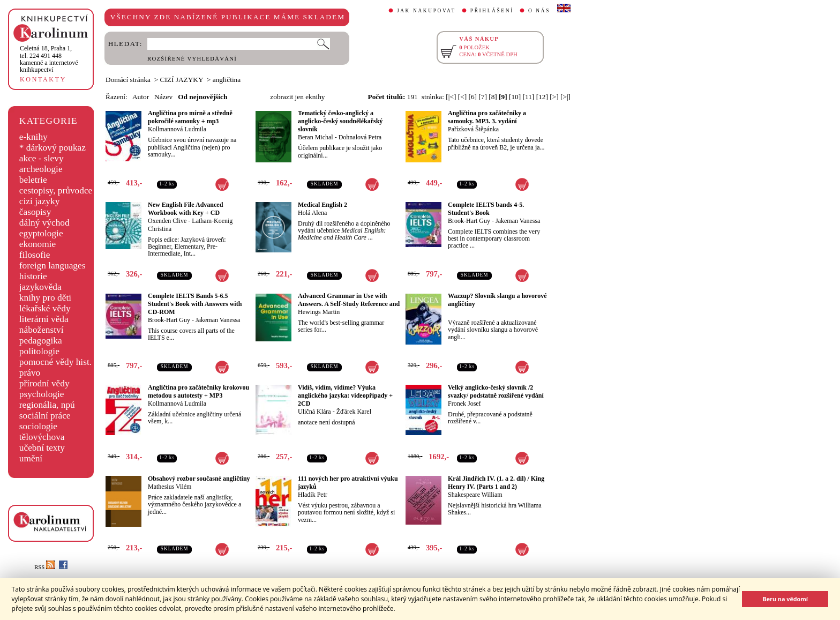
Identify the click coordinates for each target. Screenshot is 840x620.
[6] (472, 97)
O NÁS (539, 11)
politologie (39, 351)
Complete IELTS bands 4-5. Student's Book (486, 209)
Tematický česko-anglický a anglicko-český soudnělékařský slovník (340, 121)
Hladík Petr (313, 495)
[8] (493, 97)
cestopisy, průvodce (56, 191)
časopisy (35, 212)
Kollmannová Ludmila (177, 129)
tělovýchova (42, 437)
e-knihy (33, 137)
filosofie (35, 255)
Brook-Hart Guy (469, 221)
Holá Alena (312, 213)
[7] (483, 97)
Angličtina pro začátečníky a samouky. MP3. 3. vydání (487, 117)
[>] (554, 97)
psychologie (42, 394)
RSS (44, 567)
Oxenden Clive (167, 221)
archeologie (41, 169)
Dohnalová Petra (360, 137)
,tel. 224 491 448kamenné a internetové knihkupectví (49, 59)
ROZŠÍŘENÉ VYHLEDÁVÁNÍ (192, 59)
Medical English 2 (322, 205)
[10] (515, 97)
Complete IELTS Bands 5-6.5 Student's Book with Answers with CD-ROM (195, 304)
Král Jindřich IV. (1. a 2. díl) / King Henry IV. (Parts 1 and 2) (496, 483)
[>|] (565, 97)
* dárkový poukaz (52, 148)
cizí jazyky (40, 201)
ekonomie (37, 244)
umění (31, 458)
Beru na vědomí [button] (785, 599)
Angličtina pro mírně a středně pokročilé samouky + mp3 (190, 117)
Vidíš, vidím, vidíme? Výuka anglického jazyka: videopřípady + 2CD (345, 395)
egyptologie (41, 233)
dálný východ (44, 223)
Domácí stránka (128, 80)
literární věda (44, 319)
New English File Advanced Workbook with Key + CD (185, 209)
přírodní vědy (44, 383)
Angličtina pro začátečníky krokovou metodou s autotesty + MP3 (198, 391)
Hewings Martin (319, 312)
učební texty (42, 448)
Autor (141, 97)
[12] (542, 97)
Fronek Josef (464, 404)
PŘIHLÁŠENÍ (492, 11)
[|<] (451, 97)
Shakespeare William (475, 495)
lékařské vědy (45, 308)
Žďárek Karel (354, 412)
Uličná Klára (314, 412)
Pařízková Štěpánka (473, 129)
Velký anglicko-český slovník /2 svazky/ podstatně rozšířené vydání (496, 391)
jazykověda (40, 287)
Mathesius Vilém (170, 487)
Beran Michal (316, 137)
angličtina (227, 80)
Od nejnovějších (202, 97)
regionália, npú (47, 405)
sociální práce (45, 416)
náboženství (42, 330)
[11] (529, 97)
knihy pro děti (45, 298)
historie (33, 276)
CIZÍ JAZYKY (182, 80)
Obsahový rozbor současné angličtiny (199, 479)
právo (30, 373)
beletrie (33, 180)
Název (163, 97)
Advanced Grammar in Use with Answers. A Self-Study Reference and (349, 300)
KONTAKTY (43, 79)
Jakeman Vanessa (518, 221)
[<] (462, 97)
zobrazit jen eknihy (297, 97)
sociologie (38, 426)
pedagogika (41, 341)
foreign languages (52, 266)
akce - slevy (42, 158)
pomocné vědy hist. (55, 362)
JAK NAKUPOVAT (426, 11)
